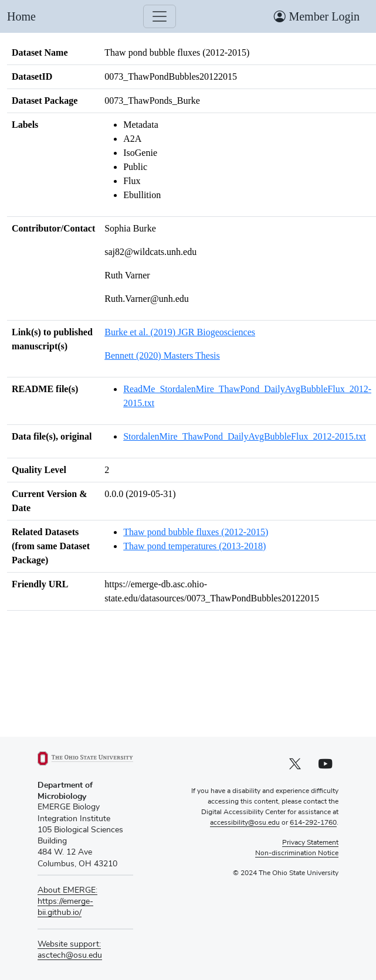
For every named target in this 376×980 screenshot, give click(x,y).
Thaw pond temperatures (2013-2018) (194, 546)
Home (21, 16)
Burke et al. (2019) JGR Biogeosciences (180, 332)
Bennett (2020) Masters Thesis (162, 355)
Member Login (317, 16)
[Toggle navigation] (160, 16)
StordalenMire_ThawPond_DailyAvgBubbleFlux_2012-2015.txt (244, 436)
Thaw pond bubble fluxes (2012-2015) (196, 532)
